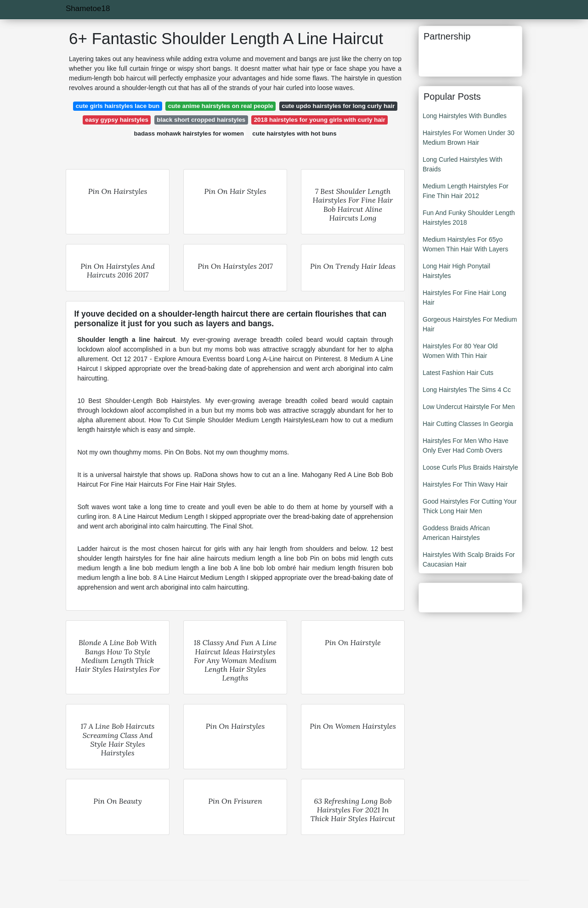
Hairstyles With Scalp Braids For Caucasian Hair (469, 559)
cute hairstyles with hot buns (294, 133)
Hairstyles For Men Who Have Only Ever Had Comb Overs (466, 445)
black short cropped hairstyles (201, 120)
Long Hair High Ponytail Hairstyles (456, 271)
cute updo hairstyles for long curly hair (338, 106)
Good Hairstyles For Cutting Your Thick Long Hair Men (470, 506)
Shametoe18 (88, 9)
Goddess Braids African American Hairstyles (456, 533)
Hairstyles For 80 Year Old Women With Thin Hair (460, 351)
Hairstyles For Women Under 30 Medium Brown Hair (469, 138)
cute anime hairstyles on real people (221, 106)
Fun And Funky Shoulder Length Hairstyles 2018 (469, 218)
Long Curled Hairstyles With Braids (463, 164)
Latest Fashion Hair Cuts (458, 373)
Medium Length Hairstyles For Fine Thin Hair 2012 (466, 191)
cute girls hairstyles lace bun (118, 106)
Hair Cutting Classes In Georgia (468, 424)
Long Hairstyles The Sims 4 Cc (467, 390)
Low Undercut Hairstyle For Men (469, 407)
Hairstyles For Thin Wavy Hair (465, 484)
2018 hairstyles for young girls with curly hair (320, 120)
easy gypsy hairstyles (117, 120)
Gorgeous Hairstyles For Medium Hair (470, 324)
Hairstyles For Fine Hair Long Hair (464, 298)
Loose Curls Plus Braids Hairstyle (470, 467)
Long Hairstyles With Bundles (465, 116)
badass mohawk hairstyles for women (189, 133)
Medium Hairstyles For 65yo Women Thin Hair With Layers (465, 244)
